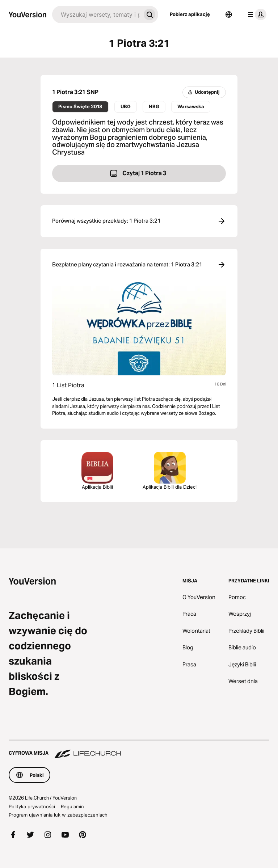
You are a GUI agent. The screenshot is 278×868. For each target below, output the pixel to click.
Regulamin (72, 806)
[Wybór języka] (229, 14)
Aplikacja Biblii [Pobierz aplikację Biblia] (97, 471)
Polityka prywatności (32, 806)
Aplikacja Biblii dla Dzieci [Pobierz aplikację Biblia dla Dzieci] (170, 471)
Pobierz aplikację (190, 14)
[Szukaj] (96, 14)
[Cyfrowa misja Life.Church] (139, 750)
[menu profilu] (256, 14)
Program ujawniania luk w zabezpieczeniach (58, 815)
